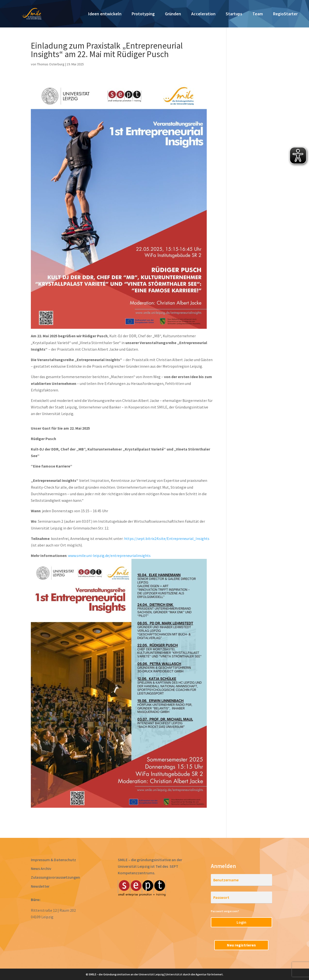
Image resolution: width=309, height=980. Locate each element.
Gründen (173, 14)
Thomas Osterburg (51, 64)
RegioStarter (285, 14)
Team (258, 14)
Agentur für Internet (209, 974)
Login (241, 922)
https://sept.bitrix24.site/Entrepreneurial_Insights (167, 538)
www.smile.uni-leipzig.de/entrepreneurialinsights (109, 555)
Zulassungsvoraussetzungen (55, 877)
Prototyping (143, 14)
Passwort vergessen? (225, 911)
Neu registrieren (241, 945)
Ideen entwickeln (105, 14)
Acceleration (203, 14)
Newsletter (40, 886)
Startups (234, 14)
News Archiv (41, 868)
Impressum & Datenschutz (53, 860)
